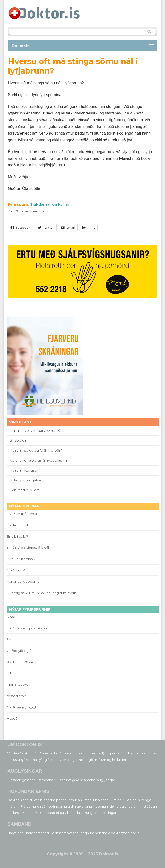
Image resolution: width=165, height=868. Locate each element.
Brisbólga (18, 440)
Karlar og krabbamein (25, 581)
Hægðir (13, 718)
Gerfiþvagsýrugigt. (22, 707)
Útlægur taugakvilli (26, 480)
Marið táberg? (19, 685)
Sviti (10, 639)
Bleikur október (20, 525)
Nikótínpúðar (18, 570)
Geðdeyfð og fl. (20, 651)
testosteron (16, 696)
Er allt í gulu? (18, 536)
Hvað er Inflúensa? (23, 514)
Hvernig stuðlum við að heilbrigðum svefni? (43, 593)
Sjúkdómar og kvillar (50, 204)
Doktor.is (21, 46)
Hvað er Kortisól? (25, 470)
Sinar (11, 617)
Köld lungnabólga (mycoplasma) (39, 460)
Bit (9, 673)
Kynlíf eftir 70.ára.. (25, 490)
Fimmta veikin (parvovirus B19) (37, 431)
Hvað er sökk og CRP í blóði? (36, 450)
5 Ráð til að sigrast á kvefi (28, 548)
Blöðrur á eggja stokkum (27, 628)
